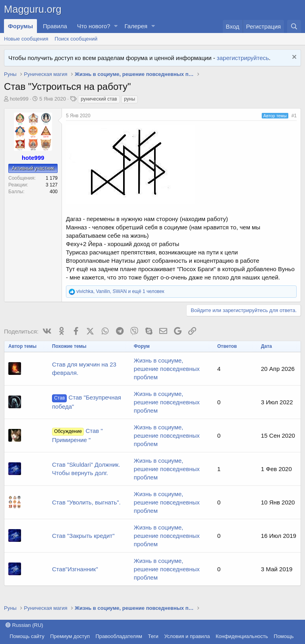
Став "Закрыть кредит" (83, 536)
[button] (116, 26)
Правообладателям (119, 636)
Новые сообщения (26, 39)
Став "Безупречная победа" (87, 402)
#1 (294, 116)
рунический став (99, 99)
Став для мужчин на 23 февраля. (84, 369)
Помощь (284, 636)
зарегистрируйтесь (243, 58)
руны (129, 99)
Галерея (136, 26)
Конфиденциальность (242, 636)
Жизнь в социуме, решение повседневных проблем (167, 369)
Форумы (20, 26)
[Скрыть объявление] (293, 58)
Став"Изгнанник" (75, 569)
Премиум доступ (70, 636)
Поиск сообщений (76, 39)
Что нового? (94, 26)
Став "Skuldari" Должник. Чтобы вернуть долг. (86, 469)
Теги (153, 636)
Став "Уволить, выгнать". (86, 502)
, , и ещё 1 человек (120, 291)
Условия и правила (187, 636)
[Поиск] (294, 26)
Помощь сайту (27, 636)
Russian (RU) (24, 625)
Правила (55, 26)
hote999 (19, 99)
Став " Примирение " (77, 435)
